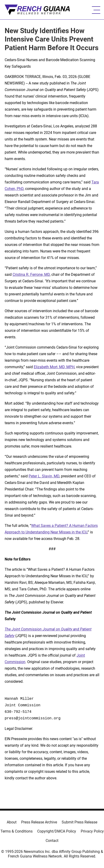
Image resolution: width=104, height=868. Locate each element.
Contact (52, 841)
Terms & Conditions (17, 831)
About (12, 822)
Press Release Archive (39, 822)
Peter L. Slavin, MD (44, 476)
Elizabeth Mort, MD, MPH (54, 367)
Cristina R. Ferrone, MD (31, 275)
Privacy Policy (92, 831)
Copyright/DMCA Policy (57, 831)
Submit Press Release (79, 822)
